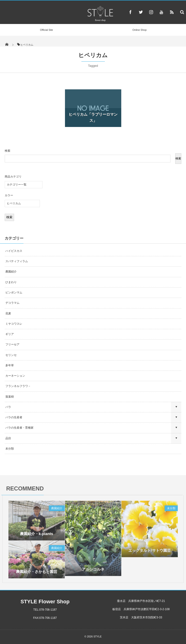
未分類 (10, 449)
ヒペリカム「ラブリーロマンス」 (93, 117)
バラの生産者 (14, 417)
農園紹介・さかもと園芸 (37, 573)
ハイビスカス (14, 251)
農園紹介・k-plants (36, 535)
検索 (8, 151)
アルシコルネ (93, 571)
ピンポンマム (14, 292)
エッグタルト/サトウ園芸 (149, 552)
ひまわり (11, 282)
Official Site (47, 30)
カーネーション (15, 376)
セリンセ (11, 355)
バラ (8, 407)
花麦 (8, 313)
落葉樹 (10, 397)
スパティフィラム (17, 261)
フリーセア (12, 344)
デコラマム (12, 303)
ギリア (10, 334)
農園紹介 (11, 272)
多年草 (10, 365)
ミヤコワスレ (14, 324)
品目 (8, 438)
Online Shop (139, 30)
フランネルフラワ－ (18, 386)
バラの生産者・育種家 (19, 428)
